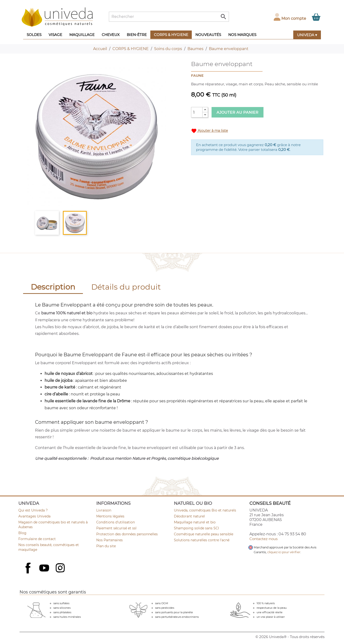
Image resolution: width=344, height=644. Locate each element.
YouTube (45, 568)
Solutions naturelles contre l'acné (202, 540)
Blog (22, 533)
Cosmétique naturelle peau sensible (204, 534)
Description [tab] (53, 287)
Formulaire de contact (37, 539)
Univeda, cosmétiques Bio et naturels (205, 510)
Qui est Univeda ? (33, 510)
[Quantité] (197, 112)
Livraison (104, 510)
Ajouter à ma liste (210, 131)
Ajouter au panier (238, 112)
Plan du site (106, 546)
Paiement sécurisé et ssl (116, 528)
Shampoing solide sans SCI (196, 528)
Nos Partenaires (109, 540)
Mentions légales (110, 516)
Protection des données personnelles (127, 534)
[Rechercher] (169, 17)
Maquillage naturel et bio (195, 522)
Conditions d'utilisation (116, 522)
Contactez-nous (263, 539)
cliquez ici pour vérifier (284, 552)
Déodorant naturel (189, 516)
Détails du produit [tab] (126, 287)
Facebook (29, 573)
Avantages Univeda (34, 516)
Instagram (61, 568)
